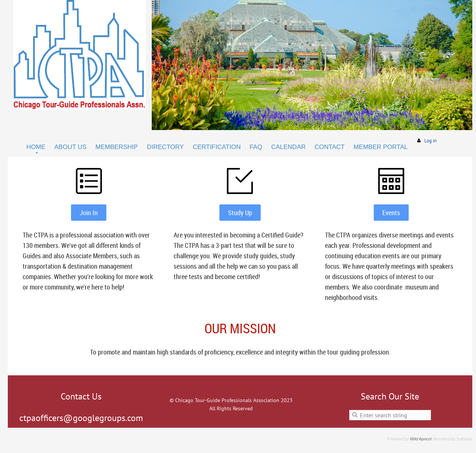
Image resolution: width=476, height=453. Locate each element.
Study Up (240, 213)
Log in (430, 141)
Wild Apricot (421, 439)
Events (391, 213)
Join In (89, 213)
